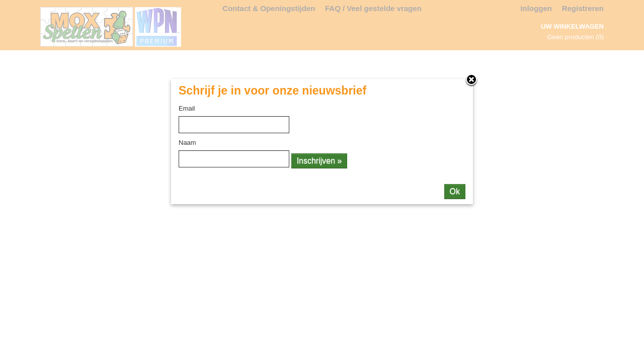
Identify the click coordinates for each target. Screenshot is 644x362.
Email (187, 108)
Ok (455, 191)
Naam (187, 143)
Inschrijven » (319, 161)
